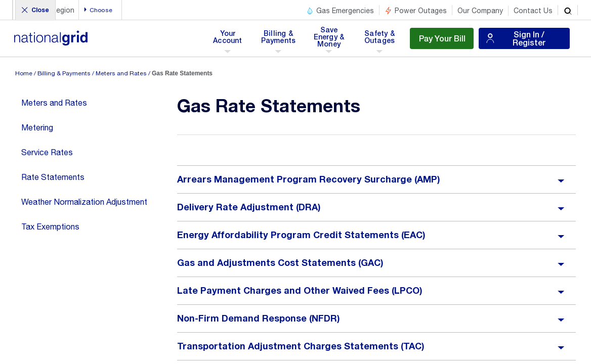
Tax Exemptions (50, 226)
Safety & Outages (379, 40)
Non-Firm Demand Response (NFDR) (259, 318)
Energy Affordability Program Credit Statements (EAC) (301, 235)
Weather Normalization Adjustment (84, 202)
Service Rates (47, 152)
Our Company (480, 11)
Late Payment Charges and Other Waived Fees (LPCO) (300, 291)
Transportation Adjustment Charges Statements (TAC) (301, 346)
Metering (37, 127)
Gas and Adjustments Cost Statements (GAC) (280, 263)
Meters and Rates (121, 73)
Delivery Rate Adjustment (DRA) (249, 207)
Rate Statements (53, 177)
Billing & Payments (279, 40)
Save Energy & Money (330, 40)
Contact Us (533, 11)
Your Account (229, 40)
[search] (568, 10)
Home (24, 73)
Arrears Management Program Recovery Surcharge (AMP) (309, 179)
